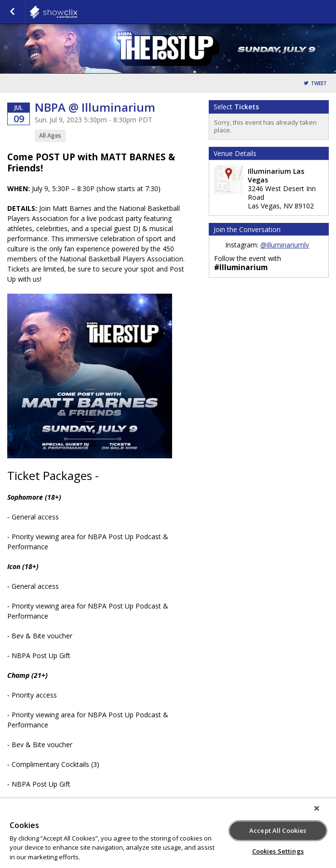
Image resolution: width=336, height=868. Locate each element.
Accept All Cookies (278, 830)
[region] (168, 833)
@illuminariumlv (285, 245)
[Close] (317, 808)
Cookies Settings (278, 851)
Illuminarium (77, 12)
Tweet (319, 84)
